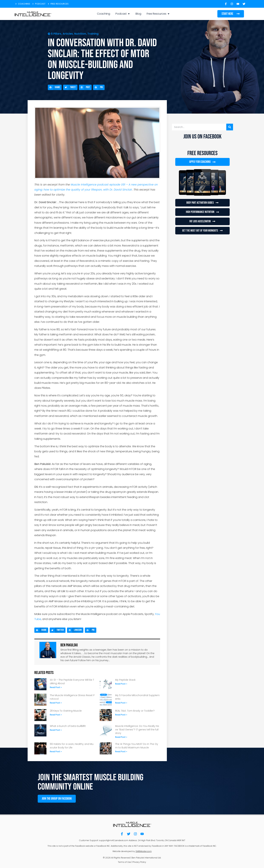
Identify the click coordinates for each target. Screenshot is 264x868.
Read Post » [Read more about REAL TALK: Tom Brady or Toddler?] (121, 715)
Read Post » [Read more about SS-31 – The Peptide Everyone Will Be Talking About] (56, 687)
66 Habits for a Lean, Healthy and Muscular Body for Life (72, 746)
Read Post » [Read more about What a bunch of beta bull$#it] (56, 730)
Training (93, 34)
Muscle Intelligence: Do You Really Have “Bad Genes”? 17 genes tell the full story (137, 730)
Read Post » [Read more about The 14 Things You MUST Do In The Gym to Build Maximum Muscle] (121, 751)
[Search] (230, 127)
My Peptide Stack (125, 680)
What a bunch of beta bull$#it (68, 726)
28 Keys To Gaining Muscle (66, 711)
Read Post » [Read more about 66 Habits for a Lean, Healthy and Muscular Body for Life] (56, 751)
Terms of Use (124, 861)
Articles (68, 34)
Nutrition (80, 34)
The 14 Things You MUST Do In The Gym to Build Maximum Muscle (137, 746)
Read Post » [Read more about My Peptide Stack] (121, 684)
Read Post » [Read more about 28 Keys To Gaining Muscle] (56, 715)
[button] (55, 87)
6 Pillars (56, 34)
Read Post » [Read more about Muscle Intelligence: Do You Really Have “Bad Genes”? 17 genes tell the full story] (121, 737)
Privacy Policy (139, 861)
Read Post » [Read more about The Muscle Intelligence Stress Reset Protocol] (56, 703)
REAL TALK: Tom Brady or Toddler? (135, 711)
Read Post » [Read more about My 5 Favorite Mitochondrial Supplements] (121, 703)
